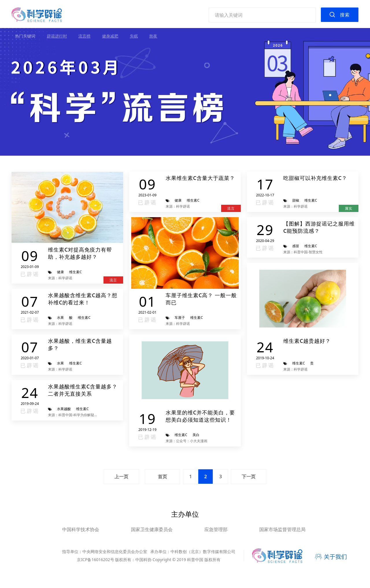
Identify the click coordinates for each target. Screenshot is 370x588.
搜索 (345, 15)
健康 (60, 272)
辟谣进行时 (57, 36)
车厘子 (180, 318)
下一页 (249, 477)
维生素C (75, 272)
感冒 (296, 246)
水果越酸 (64, 409)
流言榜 (84, 36)
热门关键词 (25, 36)
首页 (162, 477)
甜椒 (296, 200)
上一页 (121, 477)
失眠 (134, 36)
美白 (196, 435)
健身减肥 (110, 36)
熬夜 (153, 36)
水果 (60, 318)
